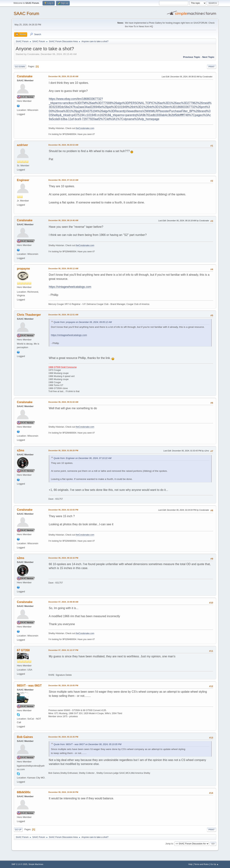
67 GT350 (23, 650)
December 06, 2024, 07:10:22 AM (63, 180)
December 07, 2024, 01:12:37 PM (63, 650)
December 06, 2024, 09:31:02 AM (63, 402)
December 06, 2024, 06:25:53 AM (63, 145)
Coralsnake (25, 76)
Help (190, 864)
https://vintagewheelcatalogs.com (70, 287)
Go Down (20, 67)
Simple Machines (36, 864)
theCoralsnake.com (85, 128)
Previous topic (192, 57)
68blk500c (24, 792)
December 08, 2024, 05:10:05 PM (63, 685)
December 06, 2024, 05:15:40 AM (63, 76)
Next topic (208, 57)
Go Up (18, 830)
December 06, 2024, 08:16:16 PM (63, 558)
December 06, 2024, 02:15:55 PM (63, 510)
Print (212, 67)
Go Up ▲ (214, 864)
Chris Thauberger (29, 315)
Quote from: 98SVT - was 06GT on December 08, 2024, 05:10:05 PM (88, 744)
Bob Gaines (25, 737)
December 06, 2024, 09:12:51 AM (63, 315)
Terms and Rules (201, 864)
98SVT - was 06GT (29, 686)
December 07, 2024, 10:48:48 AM (63, 602)
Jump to (169, 844)
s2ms (21, 450)
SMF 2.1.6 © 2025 (19, 864)
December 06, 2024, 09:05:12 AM (63, 268)
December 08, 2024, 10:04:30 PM (63, 792)
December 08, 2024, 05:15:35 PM (63, 737)
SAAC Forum (26, 13)
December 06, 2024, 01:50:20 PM (63, 450)
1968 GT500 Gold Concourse (63, 367)
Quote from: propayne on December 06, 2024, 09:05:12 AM (83, 322)
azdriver (22, 145)
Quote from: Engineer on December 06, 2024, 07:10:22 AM (83, 458)
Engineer (23, 180)
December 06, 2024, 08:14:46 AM (63, 220)
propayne (23, 269)
